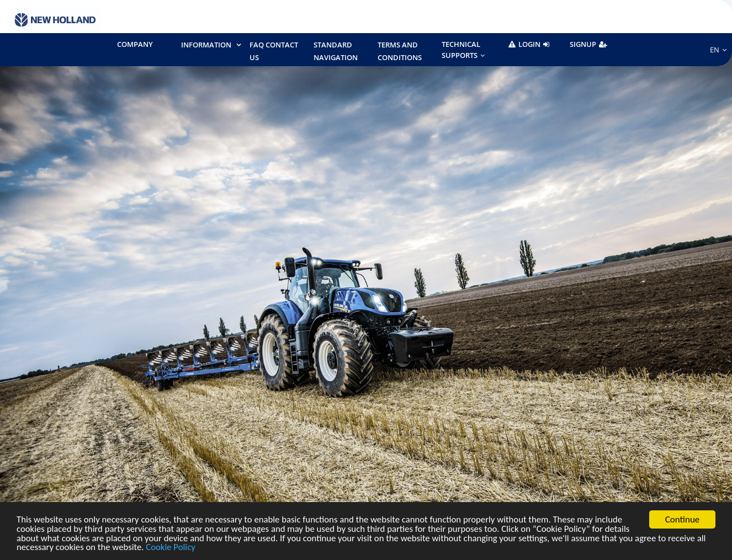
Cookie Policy (184, 548)
